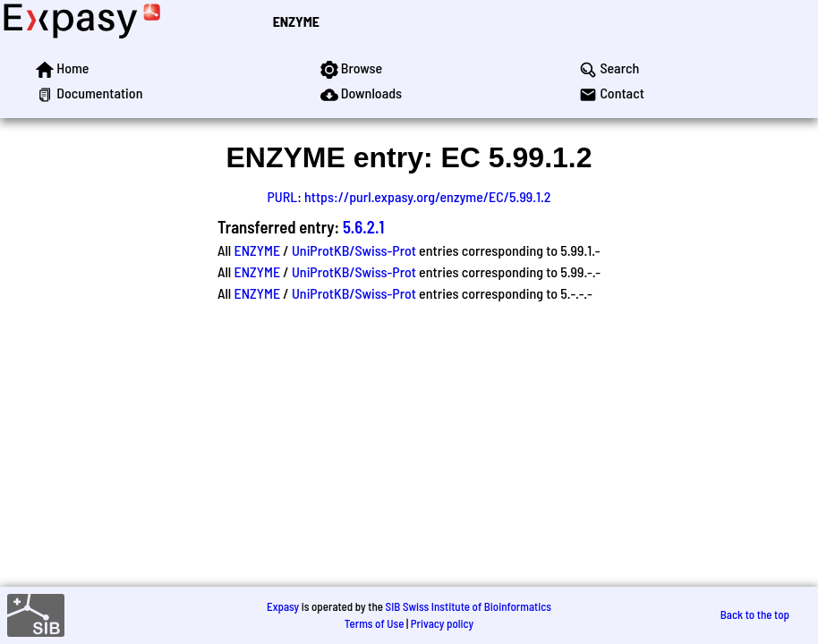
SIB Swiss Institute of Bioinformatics (469, 606)
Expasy (283, 606)
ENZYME (296, 21)
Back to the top (755, 614)
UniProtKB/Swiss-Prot (354, 250)
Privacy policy (442, 623)
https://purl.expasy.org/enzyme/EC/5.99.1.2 (427, 196)
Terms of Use (375, 623)
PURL (283, 196)
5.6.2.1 (363, 227)
